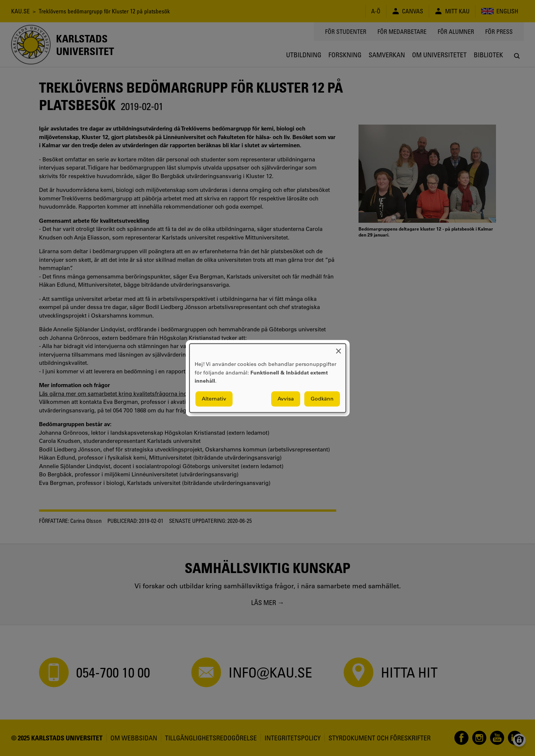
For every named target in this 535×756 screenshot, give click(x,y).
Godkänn (322, 399)
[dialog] (268, 378)
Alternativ (214, 399)
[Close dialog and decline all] (338, 348)
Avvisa (286, 399)
